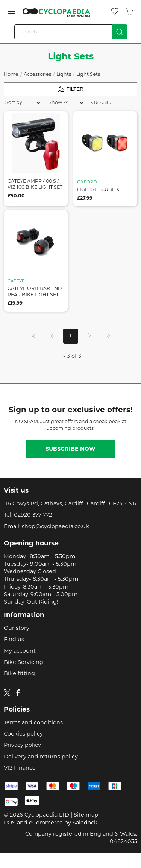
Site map (86, 815)
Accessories (37, 75)
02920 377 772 (33, 515)
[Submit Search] (120, 32)
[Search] (71, 32)
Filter (70, 89)
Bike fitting (19, 674)
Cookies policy (23, 734)
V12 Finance (20, 768)
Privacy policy (22, 746)
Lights (64, 75)
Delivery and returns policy (41, 757)
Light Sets (88, 75)
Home (11, 75)
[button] (11, 11)
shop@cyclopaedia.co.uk (55, 527)
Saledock (85, 823)
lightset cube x (98, 190)
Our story (17, 628)
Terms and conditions (33, 723)
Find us (14, 640)
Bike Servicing (23, 663)
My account (20, 651)
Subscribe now (70, 449)
